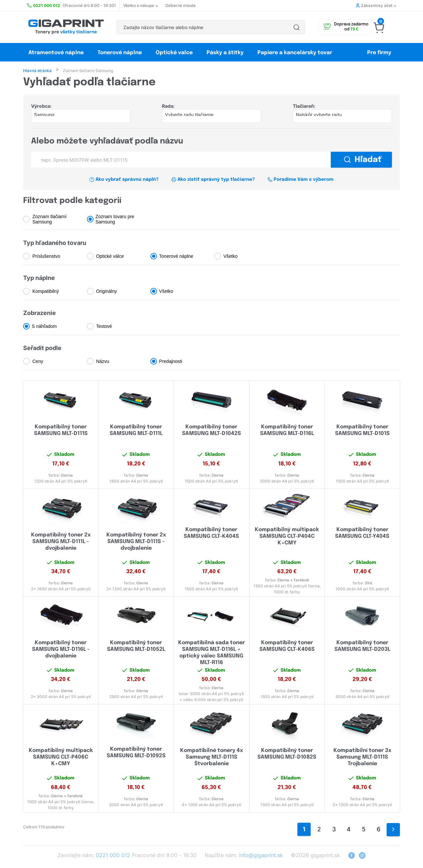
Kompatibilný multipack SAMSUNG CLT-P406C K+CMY (61, 758)
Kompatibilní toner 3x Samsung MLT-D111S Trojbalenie (362, 758)
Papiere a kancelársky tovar (295, 53)
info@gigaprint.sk (261, 856)
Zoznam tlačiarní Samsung (49, 220)
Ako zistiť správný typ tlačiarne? (213, 180)
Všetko (231, 257)
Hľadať (363, 160)
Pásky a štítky (225, 53)
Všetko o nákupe (141, 5)
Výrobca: (41, 107)
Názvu (103, 362)
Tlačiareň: (304, 107)
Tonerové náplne (120, 53)
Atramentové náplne (56, 53)
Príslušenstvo (46, 257)
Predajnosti (171, 362)
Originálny (107, 292)
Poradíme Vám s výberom (300, 180)
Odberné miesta (180, 5)
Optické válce (110, 257)
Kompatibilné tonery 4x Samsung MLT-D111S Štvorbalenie (211, 758)
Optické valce (174, 53)
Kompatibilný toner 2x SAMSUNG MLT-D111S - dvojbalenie (136, 542)
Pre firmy (379, 53)
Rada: (168, 107)
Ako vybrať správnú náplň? (124, 180)
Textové (104, 327)
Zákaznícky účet (376, 5)
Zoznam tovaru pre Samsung (115, 220)
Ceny (38, 362)
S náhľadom (44, 327)
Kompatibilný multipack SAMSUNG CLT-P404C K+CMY (287, 537)
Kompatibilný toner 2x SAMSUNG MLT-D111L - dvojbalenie (61, 542)
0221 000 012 (113, 856)
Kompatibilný (46, 292)
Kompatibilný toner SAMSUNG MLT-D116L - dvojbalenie (61, 650)
